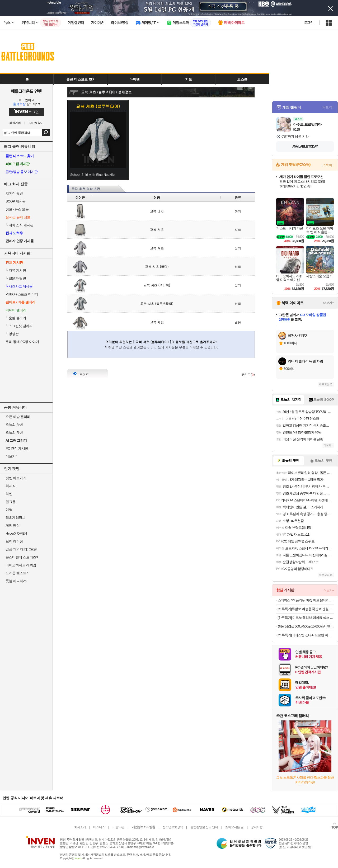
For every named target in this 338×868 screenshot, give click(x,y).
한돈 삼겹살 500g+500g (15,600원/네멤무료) (306, 626)
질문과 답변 (16, 278)
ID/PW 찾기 (36, 123)
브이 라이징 (14, 541)
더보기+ (328, 107)
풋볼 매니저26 (16, 581)
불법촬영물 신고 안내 (204, 827)
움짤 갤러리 (16, 318)
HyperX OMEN (16, 533)
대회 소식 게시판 (20, 225)
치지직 (11, 486)
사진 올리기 (240, 363)
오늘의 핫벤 (14, 425)
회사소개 (80, 827)
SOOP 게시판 (16, 201)
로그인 (309, 23)
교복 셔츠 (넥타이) (157, 285)
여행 (9, 510)
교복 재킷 (157, 322)
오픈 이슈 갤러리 (18, 417)
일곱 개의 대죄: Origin (21, 549)
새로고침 (324, 384)
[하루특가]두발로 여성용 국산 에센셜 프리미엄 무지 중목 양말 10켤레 (306, 609)
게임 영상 (13, 525)
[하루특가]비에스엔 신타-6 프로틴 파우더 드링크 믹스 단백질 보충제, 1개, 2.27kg (306, 635)
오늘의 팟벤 (14, 433)
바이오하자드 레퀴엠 (21, 565)
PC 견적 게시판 (17, 448)
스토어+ (328, 165)
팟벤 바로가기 (16, 478)
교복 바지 (157, 211)
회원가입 (15, 123)
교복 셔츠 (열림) (157, 266)
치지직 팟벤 (14, 193)
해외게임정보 (15, 518)
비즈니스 (99, 827)
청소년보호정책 (173, 827)
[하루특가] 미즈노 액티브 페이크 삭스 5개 (306, 618)
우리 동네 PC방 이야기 (22, 342)
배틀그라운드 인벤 (26, 91)
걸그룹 (11, 502)
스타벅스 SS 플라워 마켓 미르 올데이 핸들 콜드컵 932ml (306, 600)
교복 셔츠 (157, 230)
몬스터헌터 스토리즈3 (22, 557)
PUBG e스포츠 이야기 (22, 294)
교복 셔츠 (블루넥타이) (157, 303)
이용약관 (118, 827)
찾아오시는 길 (234, 827)
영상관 (12, 334)
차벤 (9, 494)
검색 (46, 133)
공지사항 (257, 827)
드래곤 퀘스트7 (17, 573)
